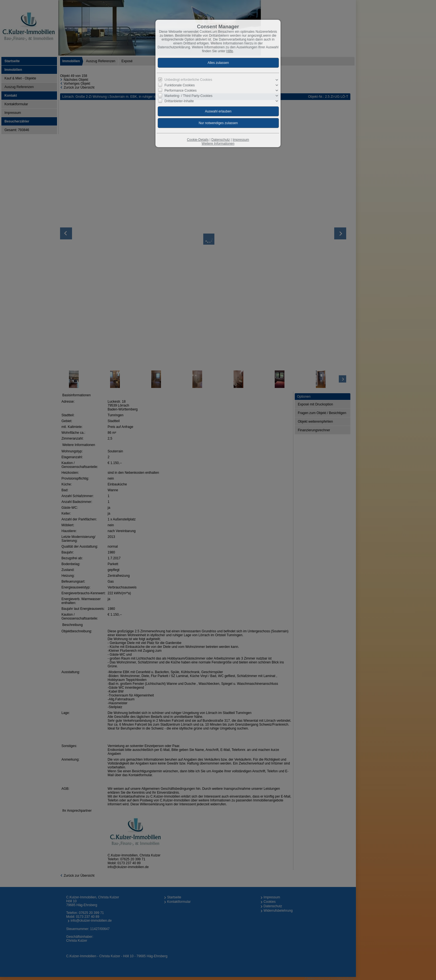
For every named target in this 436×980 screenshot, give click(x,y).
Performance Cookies (181, 91)
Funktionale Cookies (180, 85)
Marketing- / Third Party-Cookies (189, 96)
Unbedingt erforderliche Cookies (188, 80)
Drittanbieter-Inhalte (179, 101)
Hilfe (230, 51)
